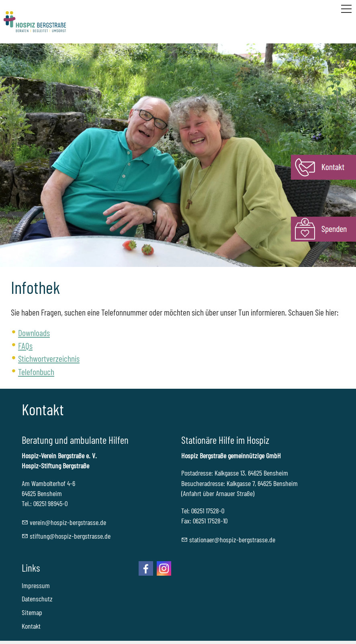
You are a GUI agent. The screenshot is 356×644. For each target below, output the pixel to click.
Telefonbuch (36, 371)
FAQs (25, 345)
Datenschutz (37, 599)
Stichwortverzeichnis (49, 358)
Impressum (36, 585)
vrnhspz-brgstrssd (68, 522)
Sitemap (32, 612)
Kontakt (31, 626)
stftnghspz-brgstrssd (70, 536)
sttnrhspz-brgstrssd (232, 539)
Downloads (34, 332)
